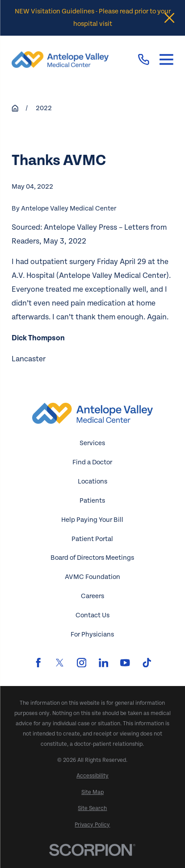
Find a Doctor (92, 462)
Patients (92, 501)
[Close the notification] (169, 18)
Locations (92, 482)
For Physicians (92, 634)
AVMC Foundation (92, 577)
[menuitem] (92, 776)
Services (92, 443)
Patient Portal (92, 539)
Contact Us (92, 615)
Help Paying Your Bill (92, 520)
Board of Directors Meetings (92, 558)
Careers (92, 596)
